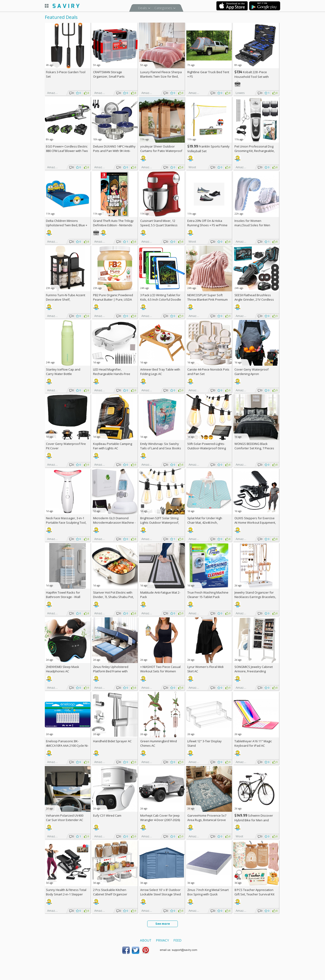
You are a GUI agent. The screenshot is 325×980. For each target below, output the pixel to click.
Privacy (162, 940)
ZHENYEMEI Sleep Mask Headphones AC (63, 669)
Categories (163, 8)
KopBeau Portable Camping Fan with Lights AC (113, 446)
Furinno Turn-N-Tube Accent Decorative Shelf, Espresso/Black (66, 299)
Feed (177, 940)
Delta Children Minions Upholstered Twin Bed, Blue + (67, 225)
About (146, 940)
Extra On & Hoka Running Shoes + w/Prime (207, 223)
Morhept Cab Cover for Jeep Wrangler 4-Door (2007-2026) (160, 818)
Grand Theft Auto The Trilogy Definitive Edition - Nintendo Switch (113, 225)
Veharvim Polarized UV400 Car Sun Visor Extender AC (65, 818)
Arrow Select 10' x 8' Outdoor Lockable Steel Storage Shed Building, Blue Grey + (161, 894)
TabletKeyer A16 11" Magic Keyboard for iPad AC (253, 743)
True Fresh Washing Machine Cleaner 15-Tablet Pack (208, 595)
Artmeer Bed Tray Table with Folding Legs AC (160, 372)
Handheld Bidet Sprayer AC (112, 741)
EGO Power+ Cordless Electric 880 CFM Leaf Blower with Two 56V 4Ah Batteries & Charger (67, 151)
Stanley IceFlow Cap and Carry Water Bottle (63, 372)
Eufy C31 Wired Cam (107, 815)
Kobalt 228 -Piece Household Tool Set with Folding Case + (252, 77)
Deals (142, 8)
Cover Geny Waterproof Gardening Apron (252, 372)
